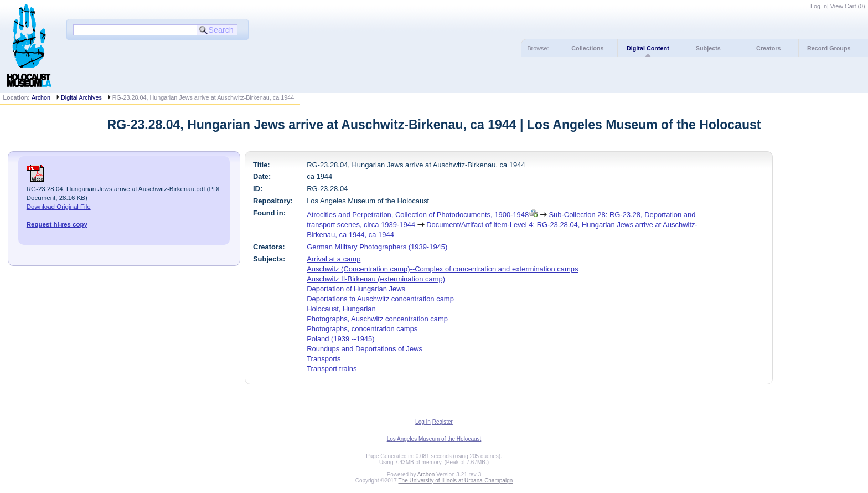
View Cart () (848, 6)
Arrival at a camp (334, 259)
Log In (819, 6)
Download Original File (59, 207)
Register (443, 422)
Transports (324, 359)
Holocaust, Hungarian (341, 309)
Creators (768, 48)
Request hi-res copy (57, 224)
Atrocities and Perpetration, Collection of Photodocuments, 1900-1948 (418, 215)
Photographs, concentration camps (362, 329)
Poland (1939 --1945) (340, 339)
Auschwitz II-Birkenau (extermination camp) (376, 279)
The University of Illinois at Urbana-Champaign (456, 481)
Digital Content (648, 48)
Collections (587, 48)
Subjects (708, 48)
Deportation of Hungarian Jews (356, 289)
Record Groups (829, 48)
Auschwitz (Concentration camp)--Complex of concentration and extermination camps (442, 269)
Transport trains (332, 369)
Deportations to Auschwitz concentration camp (380, 299)
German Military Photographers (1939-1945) (377, 247)
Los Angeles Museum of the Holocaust (434, 439)
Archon (41, 97)
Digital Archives (81, 97)
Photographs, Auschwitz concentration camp (377, 319)
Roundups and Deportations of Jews (365, 349)
